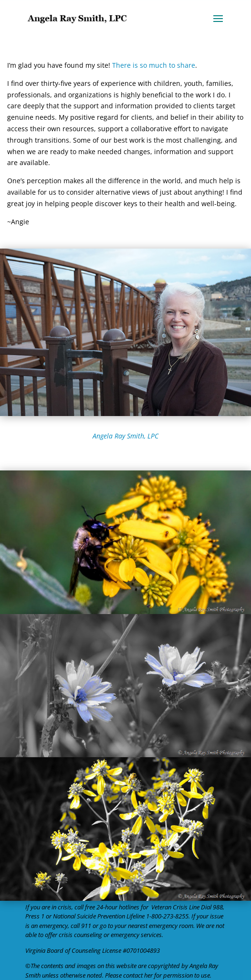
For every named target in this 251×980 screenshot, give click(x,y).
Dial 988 (212, 907)
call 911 (81, 926)
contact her (138, 975)
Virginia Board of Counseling (63, 950)
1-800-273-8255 (167, 916)
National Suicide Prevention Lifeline (99, 916)
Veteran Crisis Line (175, 907)
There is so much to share (154, 65)
